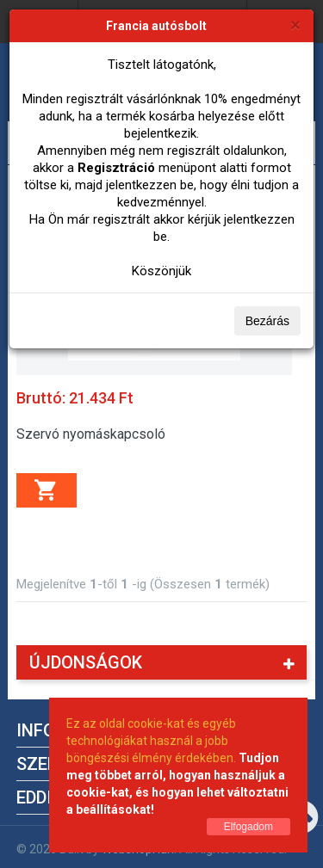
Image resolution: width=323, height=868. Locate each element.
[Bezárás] (295, 25)
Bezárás (267, 321)
